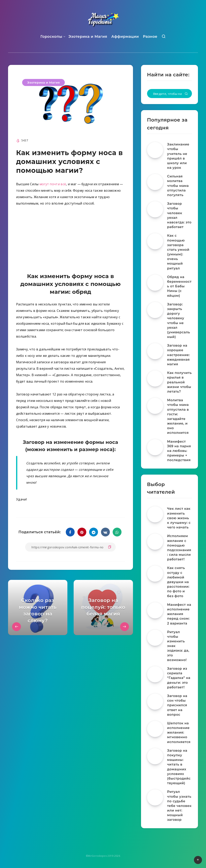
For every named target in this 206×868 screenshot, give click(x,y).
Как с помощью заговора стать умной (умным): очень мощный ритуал (178, 252)
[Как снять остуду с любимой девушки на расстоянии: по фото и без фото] (155, 574)
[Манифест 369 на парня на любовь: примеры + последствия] (155, 447)
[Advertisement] (71, 240)
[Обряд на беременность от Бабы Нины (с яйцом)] (155, 283)
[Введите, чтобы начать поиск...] (169, 94)
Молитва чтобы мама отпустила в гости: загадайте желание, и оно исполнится (178, 416)
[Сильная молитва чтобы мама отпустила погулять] (155, 182)
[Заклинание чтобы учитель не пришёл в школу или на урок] (155, 150)
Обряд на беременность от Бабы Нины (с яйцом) (179, 286)
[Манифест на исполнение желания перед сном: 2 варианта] (155, 610)
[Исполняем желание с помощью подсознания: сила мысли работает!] (155, 542)
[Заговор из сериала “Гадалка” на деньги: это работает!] (155, 674)
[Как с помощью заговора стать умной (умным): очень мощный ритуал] (155, 241)
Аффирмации (125, 37)
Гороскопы (51, 37)
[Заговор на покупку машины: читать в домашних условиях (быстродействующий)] (155, 756)
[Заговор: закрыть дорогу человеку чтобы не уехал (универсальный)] (155, 310)
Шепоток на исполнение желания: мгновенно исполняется (179, 733)
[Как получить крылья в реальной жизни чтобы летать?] (155, 379)
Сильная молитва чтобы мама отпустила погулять (178, 186)
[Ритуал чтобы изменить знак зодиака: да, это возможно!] (155, 638)
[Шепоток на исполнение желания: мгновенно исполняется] (155, 729)
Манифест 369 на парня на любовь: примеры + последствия (179, 451)
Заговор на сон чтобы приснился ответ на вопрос (177, 705)
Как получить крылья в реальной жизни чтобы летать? (179, 382)
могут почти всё (53, 184)
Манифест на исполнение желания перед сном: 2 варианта (179, 614)
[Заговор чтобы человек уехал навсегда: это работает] (155, 209)
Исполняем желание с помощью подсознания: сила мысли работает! (179, 548)
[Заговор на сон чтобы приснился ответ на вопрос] (155, 702)
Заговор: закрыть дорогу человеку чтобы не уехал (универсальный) (179, 321)
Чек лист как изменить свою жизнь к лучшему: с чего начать (179, 518)
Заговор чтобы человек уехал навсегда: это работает (179, 215)
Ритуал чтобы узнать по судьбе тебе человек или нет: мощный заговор (179, 806)
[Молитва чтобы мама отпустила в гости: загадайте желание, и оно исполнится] (155, 406)
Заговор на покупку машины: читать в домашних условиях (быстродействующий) (179, 767)
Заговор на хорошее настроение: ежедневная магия (179, 355)
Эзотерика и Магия (88, 37)
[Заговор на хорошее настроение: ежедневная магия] (155, 351)
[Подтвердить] (186, 94)
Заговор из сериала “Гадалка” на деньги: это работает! (179, 678)
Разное (150, 37)
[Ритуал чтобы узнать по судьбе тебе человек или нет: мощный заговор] (155, 797)
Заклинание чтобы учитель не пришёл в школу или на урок (178, 156)
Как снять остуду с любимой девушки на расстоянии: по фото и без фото (178, 582)
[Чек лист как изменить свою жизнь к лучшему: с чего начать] (155, 514)
